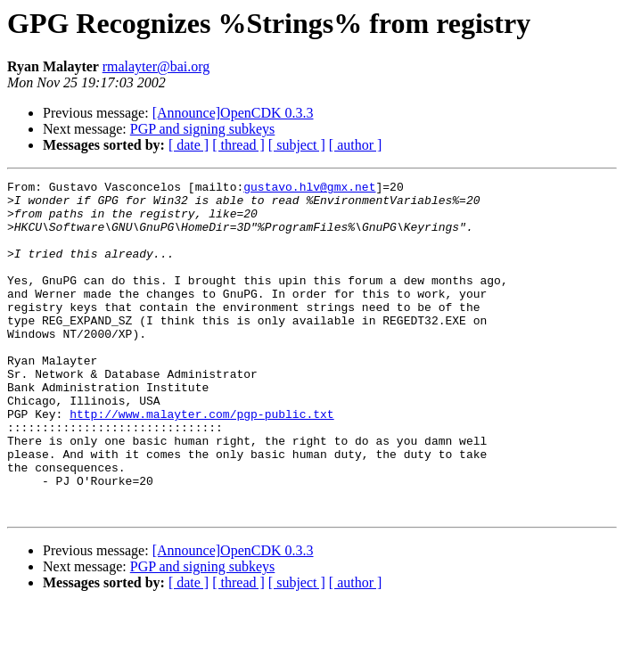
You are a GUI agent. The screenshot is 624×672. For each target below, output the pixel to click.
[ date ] (189, 145)
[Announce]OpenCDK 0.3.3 (233, 113)
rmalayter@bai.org (156, 66)
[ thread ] (238, 145)
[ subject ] (297, 145)
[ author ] (356, 145)
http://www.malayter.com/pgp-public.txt (201, 462)
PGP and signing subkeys (203, 129)
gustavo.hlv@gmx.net (309, 189)
